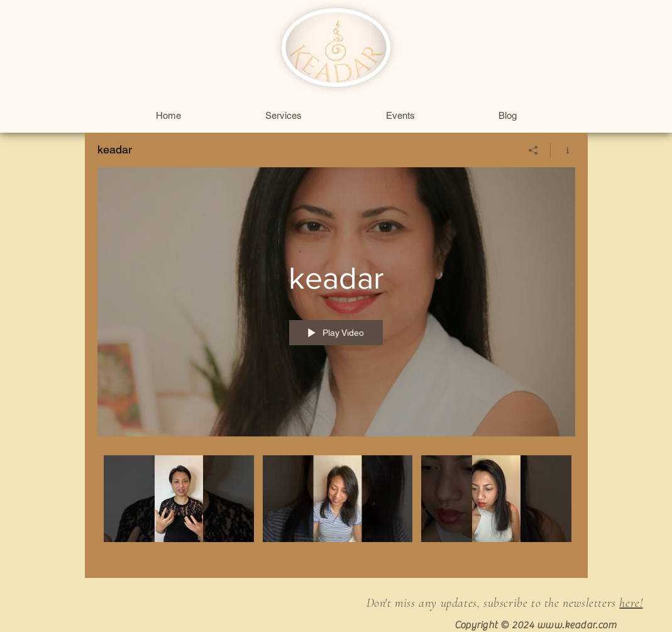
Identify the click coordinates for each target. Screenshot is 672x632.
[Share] (533, 150)
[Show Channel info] (563, 150)
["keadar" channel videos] (336, 507)
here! (631, 603)
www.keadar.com (577, 625)
